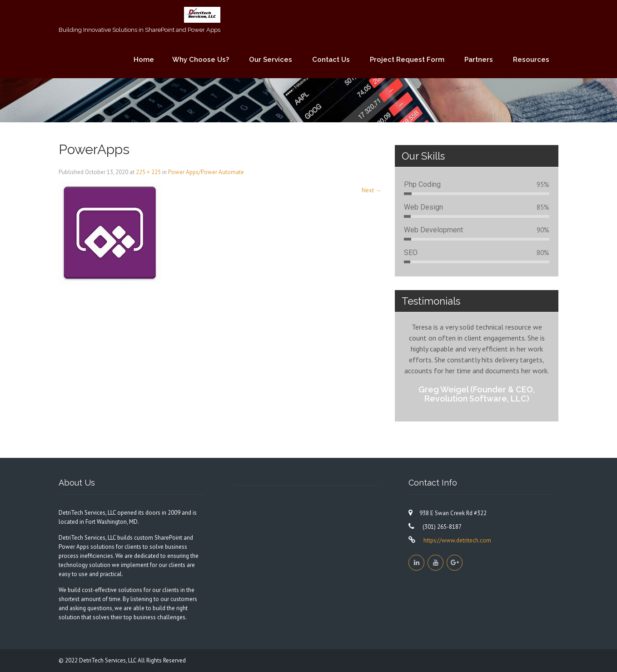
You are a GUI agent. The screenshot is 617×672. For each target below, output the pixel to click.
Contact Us (331, 60)
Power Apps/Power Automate (206, 172)
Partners (479, 60)
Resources (531, 60)
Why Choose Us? (201, 60)
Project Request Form (407, 60)
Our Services (271, 60)
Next (371, 190)
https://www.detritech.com (457, 540)
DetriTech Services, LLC (108, 660)
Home (144, 60)
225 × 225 (148, 172)
